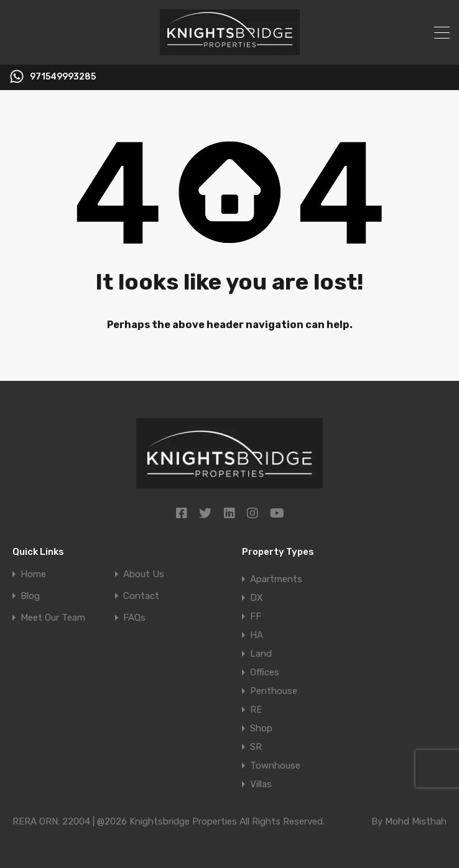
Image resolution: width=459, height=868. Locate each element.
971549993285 (63, 77)
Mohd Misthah (416, 821)
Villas (261, 784)
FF (256, 616)
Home (33, 574)
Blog (30, 596)
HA (257, 635)
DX (257, 598)
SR (256, 747)
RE (256, 710)
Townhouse (275, 765)
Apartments (276, 579)
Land (261, 654)
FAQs (134, 618)
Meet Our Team (53, 618)
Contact (141, 596)
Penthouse (274, 691)
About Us (144, 574)
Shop (261, 728)
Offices (265, 672)
